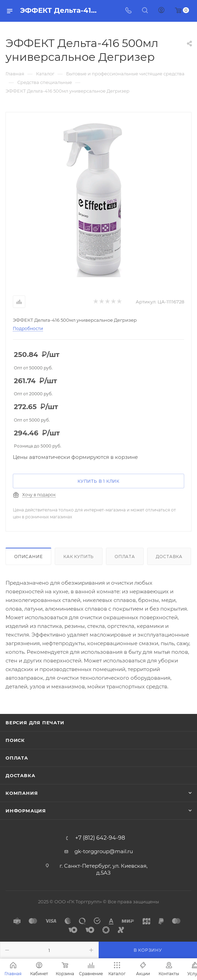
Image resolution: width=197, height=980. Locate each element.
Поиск (15, 740)
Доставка (169, 557)
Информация (26, 811)
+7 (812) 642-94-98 (100, 838)
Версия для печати (35, 723)
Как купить (79, 557)
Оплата (125, 557)
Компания (22, 793)
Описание (28, 557)
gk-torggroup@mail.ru (104, 851)
